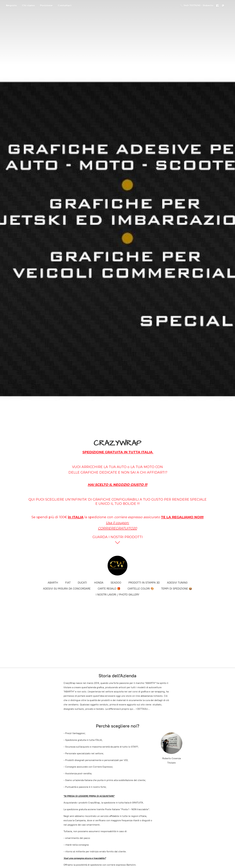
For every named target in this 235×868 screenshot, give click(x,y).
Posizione (46, 6)
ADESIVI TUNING (177, 583)
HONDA (99, 583)
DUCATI (82, 583)
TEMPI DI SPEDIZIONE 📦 (177, 589)
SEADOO (116, 583)
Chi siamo (28, 6)
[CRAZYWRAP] (117, 566)
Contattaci (65, 6)
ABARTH (53, 583)
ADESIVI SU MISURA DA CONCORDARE (67, 589)
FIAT (68, 583)
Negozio (11, 6)
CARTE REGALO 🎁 (109, 589)
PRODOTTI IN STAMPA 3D (144, 583)
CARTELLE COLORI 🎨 (141, 589)
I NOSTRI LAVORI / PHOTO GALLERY (118, 595)
